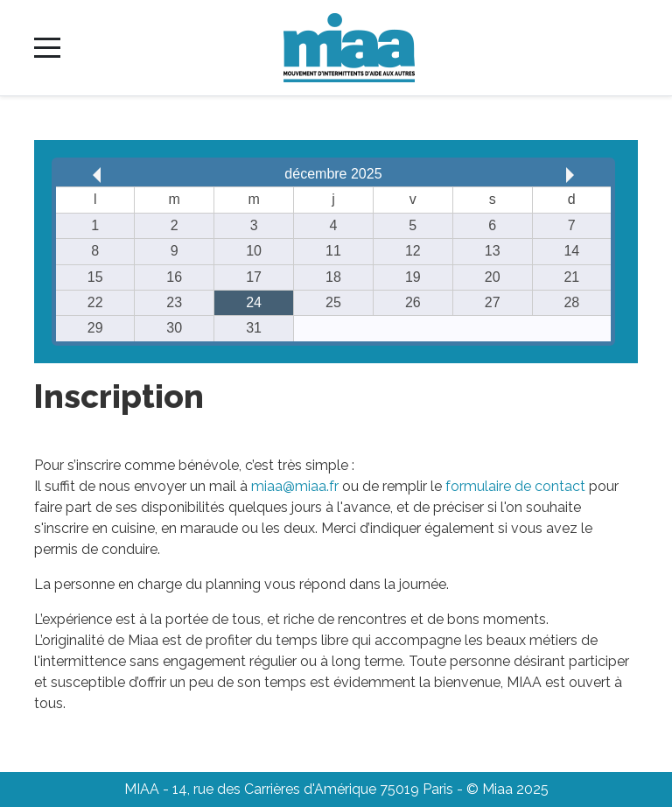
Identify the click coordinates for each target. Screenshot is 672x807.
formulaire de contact (515, 486)
